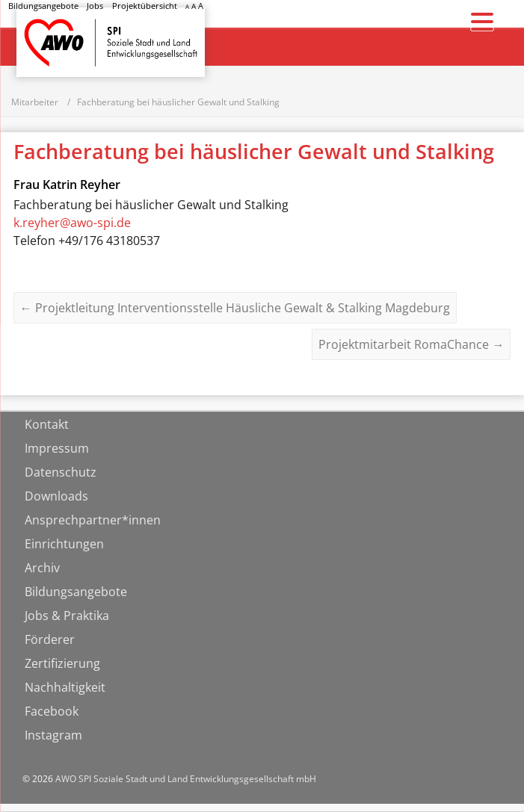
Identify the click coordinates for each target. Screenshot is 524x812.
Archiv (42, 568)
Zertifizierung (62, 664)
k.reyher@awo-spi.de (72, 223)
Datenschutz (61, 473)
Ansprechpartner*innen (93, 521)
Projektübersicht (145, 6)
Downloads (56, 497)
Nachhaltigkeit (65, 688)
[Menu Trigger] (483, 21)
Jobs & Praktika (67, 616)
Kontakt (47, 425)
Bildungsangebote (43, 6)
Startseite (55, 29)
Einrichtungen (64, 545)
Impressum (57, 449)
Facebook (52, 712)
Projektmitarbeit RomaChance (411, 345)
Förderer (50, 640)
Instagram (53, 736)
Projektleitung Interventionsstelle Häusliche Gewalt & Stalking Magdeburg (235, 309)
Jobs (95, 6)
